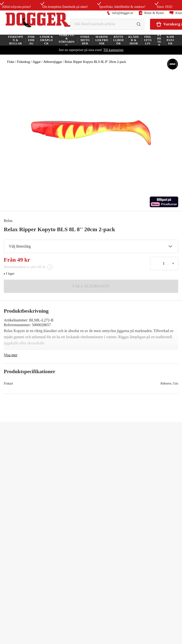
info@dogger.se (120, 13)
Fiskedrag (23, 62)
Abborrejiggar (52, 62)
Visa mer (11, 355)
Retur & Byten (151, 13)
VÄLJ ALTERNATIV (91, 286)
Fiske (11, 62)
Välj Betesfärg (91, 246)
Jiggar (36, 62)
